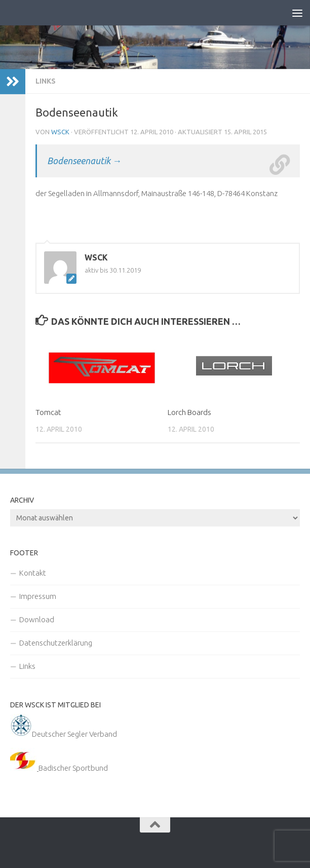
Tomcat (48, 412)
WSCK (60, 132)
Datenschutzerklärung (56, 643)
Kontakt (33, 573)
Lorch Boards (189, 412)
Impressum (38, 596)
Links (46, 81)
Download (37, 619)
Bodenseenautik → (84, 161)
